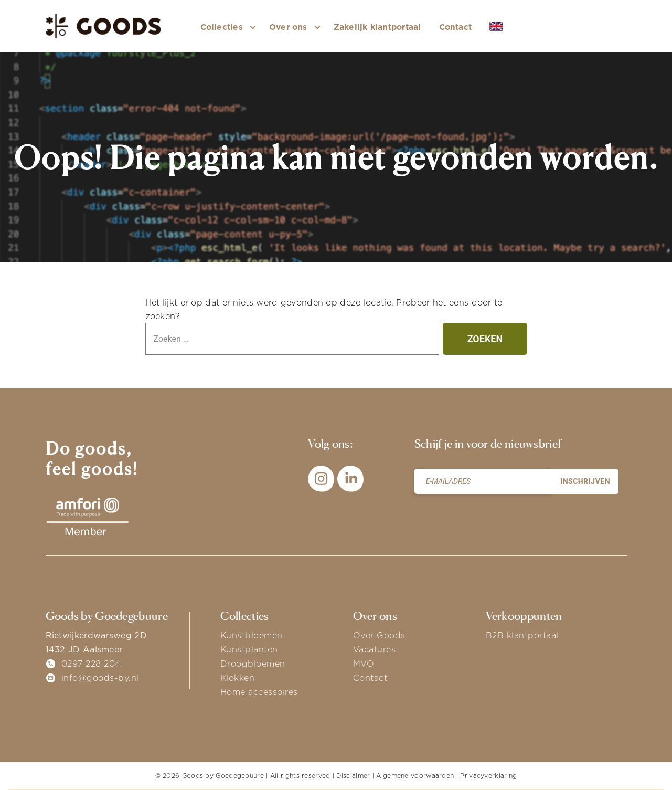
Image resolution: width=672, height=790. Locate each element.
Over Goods (379, 635)
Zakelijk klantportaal (377, 27)
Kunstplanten (249, 649)
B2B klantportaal (522, 635)
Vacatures (375, 649)
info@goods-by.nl (100, 678)
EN (504, 27)
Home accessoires (259, 692)
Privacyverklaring (488, 776)
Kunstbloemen (252, 635)
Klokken (238, 678)
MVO (364, 663)
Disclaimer (353, 776)
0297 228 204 (91, 663)
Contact (456, 27)
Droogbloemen (253, 663)
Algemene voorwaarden (415, 776)
